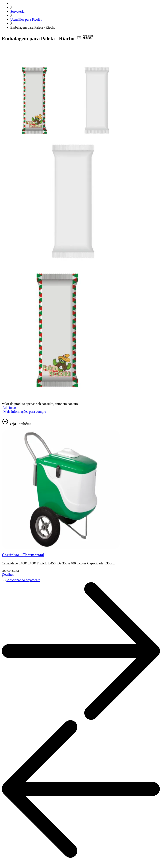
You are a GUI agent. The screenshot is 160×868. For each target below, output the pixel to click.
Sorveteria (17, 11)
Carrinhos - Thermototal (23, 555)
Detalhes (8, 574)
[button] (9, 408)
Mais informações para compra (24, 412)
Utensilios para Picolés (26, 19)
